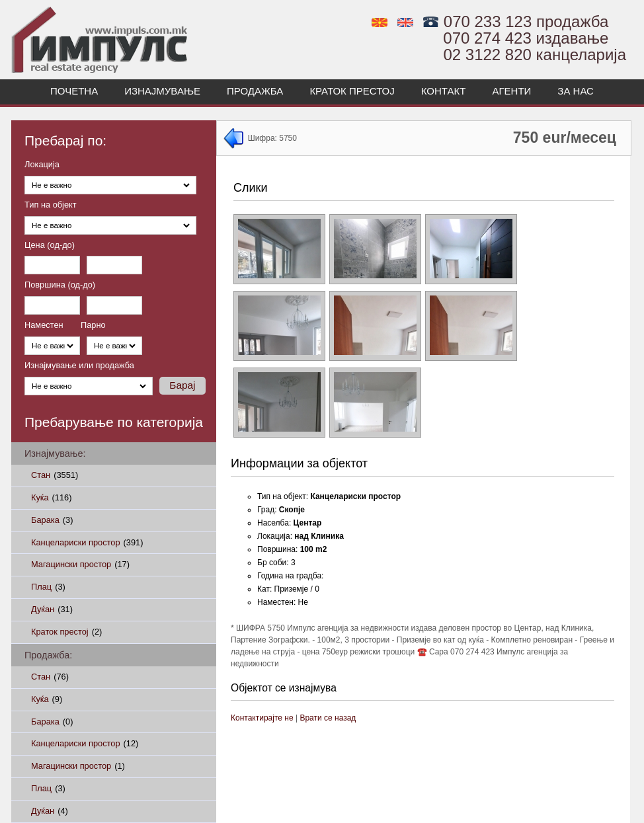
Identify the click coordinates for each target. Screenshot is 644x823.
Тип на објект (51, 205)
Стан (55, 475)
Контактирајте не (262, 718)
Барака (52, 520)
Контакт (444, 91)
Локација (42, 165)
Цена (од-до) (50, 246)
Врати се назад (328, 718)
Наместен (44, 326)
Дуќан (52, 609)
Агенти (511, 91)
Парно (93, 326)
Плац (48, 587)
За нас (576, 91)
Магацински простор (80, 564)
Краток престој (352, 91)
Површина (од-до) (60, 285)
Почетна (74, 91)
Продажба (255, 91)
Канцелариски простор (87, 542)
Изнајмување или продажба (79, 366)
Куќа (51, 497)
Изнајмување (162, 91)
